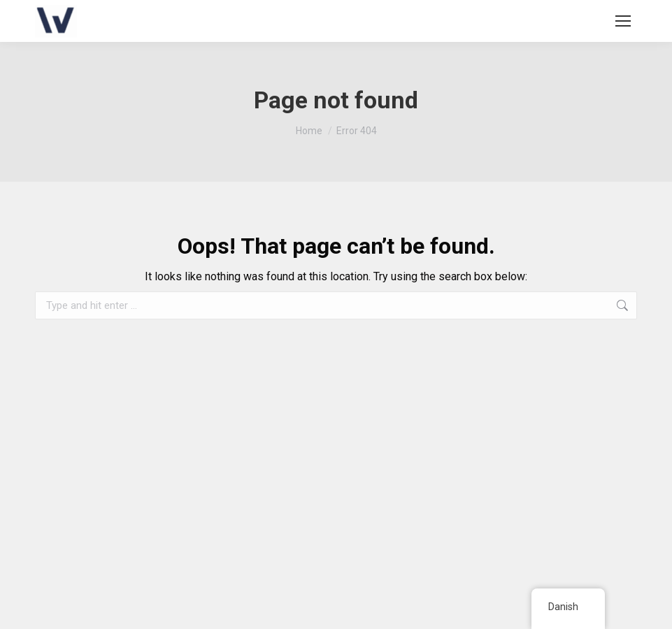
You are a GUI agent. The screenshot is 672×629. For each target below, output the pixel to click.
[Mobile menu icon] (623, 21)
